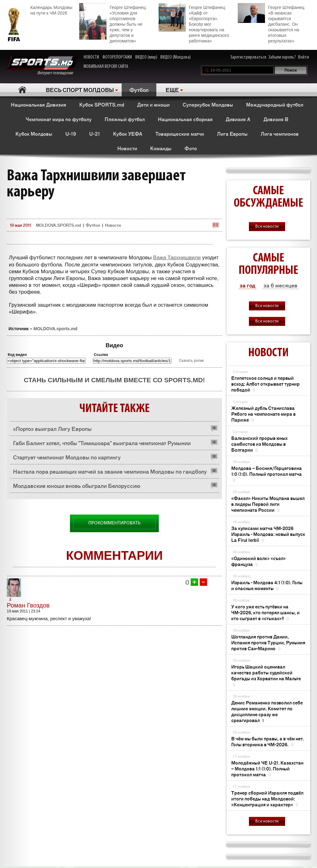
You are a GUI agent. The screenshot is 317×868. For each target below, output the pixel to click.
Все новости (267, 227)
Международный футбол (275, 104)
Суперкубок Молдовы (208, 104)
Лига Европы (232, 134)
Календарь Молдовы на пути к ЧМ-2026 (36, 9)
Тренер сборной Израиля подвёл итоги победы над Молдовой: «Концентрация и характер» (267, 798)
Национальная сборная (185, 119)
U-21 (95, 134)
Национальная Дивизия (39, 104)
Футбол (139, 90)
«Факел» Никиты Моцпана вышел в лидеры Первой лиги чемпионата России (268, 504)
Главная (22, 90)
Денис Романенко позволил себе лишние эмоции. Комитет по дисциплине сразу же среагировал (267, 711)
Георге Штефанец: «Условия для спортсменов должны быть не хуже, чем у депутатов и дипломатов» (113, 23)
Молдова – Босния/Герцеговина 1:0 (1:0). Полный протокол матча (267, 474)
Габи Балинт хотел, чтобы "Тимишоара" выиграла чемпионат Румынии (102, 443)
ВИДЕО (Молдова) (176, 57)
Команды (161, 148)
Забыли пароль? (282, 57)
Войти (304, 57)
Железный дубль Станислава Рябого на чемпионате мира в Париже (263, 414)
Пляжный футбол (125, 119)
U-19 (71, 134)
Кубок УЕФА (128, 134)
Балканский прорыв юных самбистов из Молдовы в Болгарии (259, 444)
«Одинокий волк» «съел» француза (258, 561)
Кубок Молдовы (34, 134)
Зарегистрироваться (248, 57)
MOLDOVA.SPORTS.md (58, 225)
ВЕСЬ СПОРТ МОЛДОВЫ (80, 90)
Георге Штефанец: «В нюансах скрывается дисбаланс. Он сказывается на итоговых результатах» (271, 23)
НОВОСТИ (91, 57)
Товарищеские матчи (180, 134)
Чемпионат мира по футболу (59, 119)
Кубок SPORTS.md (102, 104)
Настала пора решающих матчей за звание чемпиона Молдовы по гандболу (110, 471)
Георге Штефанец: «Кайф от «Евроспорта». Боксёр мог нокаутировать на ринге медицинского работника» (194, 23)
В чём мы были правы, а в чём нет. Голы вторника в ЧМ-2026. (267, 741)
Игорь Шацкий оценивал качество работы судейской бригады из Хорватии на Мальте (266, 675)
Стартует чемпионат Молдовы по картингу (67, 457)
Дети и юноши (153, 104)
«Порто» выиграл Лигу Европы (52, 428)
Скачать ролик (191, 361)
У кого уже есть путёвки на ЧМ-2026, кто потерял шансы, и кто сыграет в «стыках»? (265, 612)
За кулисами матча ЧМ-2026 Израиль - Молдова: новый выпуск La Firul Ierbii (268, 534)
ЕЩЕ (172, 90)
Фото (191, 148)
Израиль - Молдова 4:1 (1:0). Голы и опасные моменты (267, 585)
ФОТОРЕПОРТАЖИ (117, 57)
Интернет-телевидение (42, 66)
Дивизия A (238, 119)
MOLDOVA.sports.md (55, 329)
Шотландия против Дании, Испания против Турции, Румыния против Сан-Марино (268, 642)
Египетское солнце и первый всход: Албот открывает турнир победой (265, 384)
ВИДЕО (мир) (146, 57)
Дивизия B (276, 119)
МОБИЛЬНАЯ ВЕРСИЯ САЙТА (106, 67)
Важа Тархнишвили (177, 258)
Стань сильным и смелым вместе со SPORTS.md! (114, 380)
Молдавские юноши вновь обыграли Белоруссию (77, 485)
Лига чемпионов (280, 134)
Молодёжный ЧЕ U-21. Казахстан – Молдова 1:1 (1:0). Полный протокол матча (267, 768)
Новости (127, 148)
